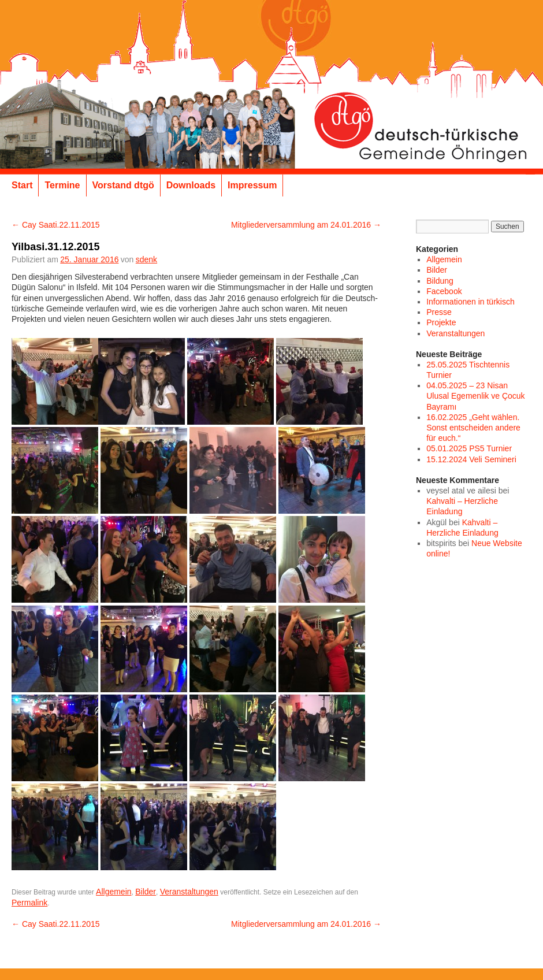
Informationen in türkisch (471, 302)
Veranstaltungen (189, 892)
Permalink (29, 903)
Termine (62, 185)
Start (22, 185)
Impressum (252, 185)
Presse (439, 312)
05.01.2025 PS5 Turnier (469, 448)
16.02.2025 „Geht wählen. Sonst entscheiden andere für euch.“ (473, 428)
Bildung (440, 281)
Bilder (146, 892)
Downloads (191, 185)
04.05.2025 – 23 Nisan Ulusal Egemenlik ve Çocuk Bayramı (475, 396)
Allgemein (114, 892)
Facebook (444, 291)
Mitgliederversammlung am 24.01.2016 (306, 225)
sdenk (146, 259)
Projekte (441, 322)
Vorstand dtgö (123, 185)
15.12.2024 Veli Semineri (471, 459)
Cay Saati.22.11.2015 (56, 225)
